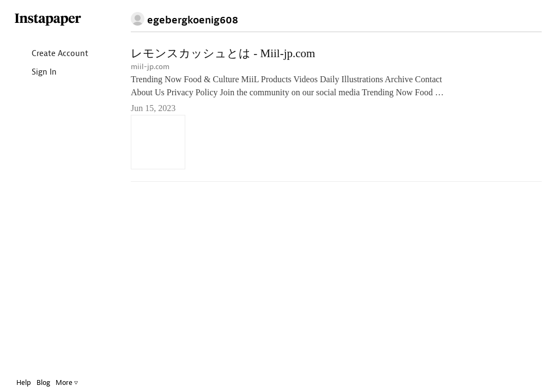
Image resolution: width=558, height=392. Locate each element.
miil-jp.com (150, 67)
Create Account (51, 54)
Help (24, 382)
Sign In (35, 73)
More (67, 382)
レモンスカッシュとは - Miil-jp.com (223, 53)
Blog (43, 382)
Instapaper (48, 20)
